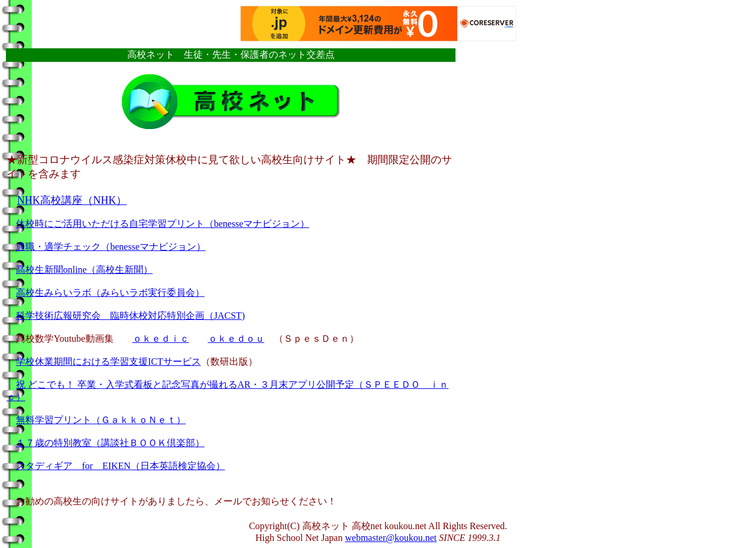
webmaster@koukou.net (391, 538)
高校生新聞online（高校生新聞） (84, 270)
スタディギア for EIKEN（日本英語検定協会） (121, 466)
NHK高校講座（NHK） (72, 200)
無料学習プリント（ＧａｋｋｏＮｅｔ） (101, 420)
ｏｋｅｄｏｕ (236, 339)
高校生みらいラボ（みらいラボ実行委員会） (110, 293)
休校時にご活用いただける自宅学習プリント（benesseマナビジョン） (163, 224)
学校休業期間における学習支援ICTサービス (108, 362)
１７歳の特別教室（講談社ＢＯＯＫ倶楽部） (110, 443)
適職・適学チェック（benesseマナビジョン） (111, 247)
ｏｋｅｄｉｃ (161, 339)
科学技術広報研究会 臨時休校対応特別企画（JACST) (130, 316)
